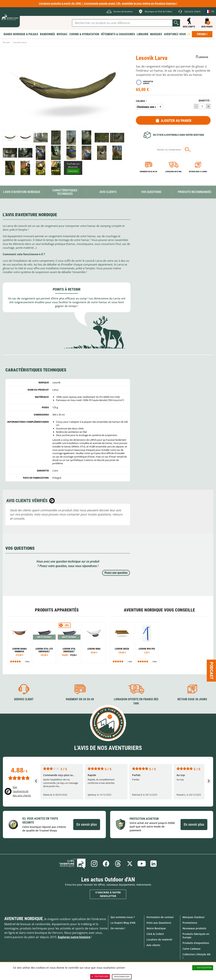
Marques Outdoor (194, 917)
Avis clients (153, 945)
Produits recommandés (194, 192)
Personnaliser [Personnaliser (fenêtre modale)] (122, 977)
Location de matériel (159, 939)
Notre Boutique (156, 928)
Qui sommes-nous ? (123, 917)
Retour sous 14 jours (198, 172)
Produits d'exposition (196, 943)
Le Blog (72, 864)
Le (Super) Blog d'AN (123, 923)
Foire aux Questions (159, 923)
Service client (24, 699)
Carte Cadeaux (192, 949)
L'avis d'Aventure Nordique (22, 192)
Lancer (176, 23)
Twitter (130, 864)
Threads (118, 864)
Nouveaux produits (194, 928)
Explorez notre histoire (74, 937)
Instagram (94, 864)
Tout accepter (203, 968)
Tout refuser (100, 977)
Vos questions (151, 192)
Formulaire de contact (160, 917)
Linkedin (154, 864)
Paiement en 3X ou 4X (148, 172)
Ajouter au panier (176, 121)
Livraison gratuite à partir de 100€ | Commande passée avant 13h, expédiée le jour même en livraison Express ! (108, 3)
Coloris (140, 101)
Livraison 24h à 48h (173, 172)
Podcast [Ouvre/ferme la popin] (211, 670)
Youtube (142, 864)
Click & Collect (155, 934)
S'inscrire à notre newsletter (108, 894)
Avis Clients (108, 192)
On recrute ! (118, 928)
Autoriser (73, 171)
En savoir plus (87, 824)
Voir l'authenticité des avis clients (22, 791)
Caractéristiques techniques (65, 192)
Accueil (6, 42)
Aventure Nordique (24, 918)
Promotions (190, 923)
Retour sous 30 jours (192, 699)
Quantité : (205, 101)
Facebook (106, 864)
